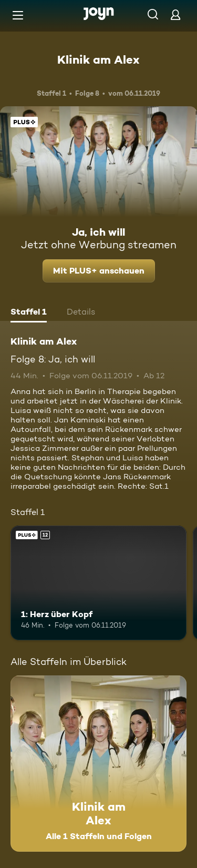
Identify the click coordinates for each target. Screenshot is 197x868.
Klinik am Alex (98, 59)
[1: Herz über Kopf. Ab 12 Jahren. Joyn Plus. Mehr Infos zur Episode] (98, 583)
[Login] (175, 14)
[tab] (29, 313)
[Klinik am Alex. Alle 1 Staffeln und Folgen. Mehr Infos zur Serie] (98, 764)
